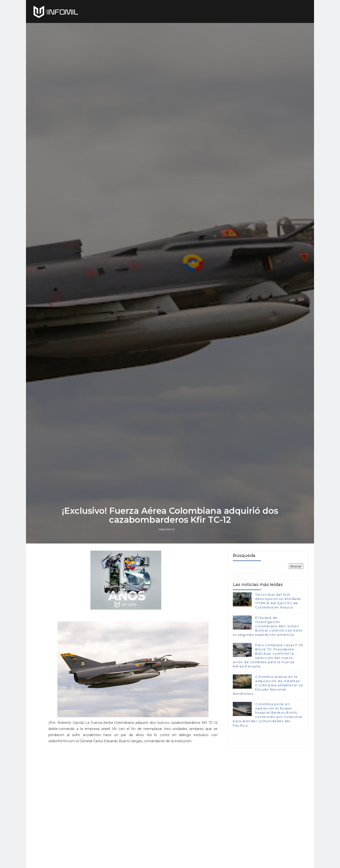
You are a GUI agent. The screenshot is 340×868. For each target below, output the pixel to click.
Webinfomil (167, 529)
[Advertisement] (133, 780)
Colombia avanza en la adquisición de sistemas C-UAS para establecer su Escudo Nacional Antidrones (268, 685)
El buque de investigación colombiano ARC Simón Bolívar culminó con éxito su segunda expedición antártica (268, 626)
